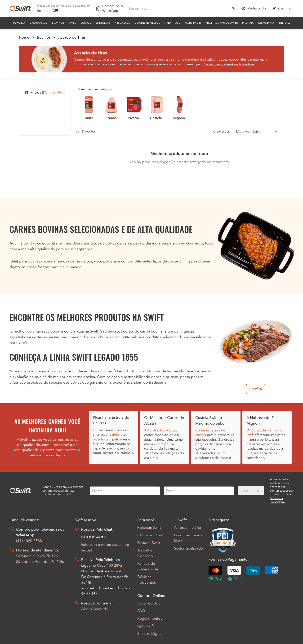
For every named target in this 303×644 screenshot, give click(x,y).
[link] (48, 11)
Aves (73, 23)
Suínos (86, 23)
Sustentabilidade (188, 548)
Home (24, 37)
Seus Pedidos (149, 603)
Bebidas (284, 23)
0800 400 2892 (110, 565)
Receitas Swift (149, 528)
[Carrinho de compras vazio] (282, 9)
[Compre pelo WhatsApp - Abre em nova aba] (111, 9)
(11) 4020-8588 (29, 541)
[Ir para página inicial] (20, 9)
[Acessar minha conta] (254, 9)
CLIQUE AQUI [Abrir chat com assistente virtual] (94, 537)
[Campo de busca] (179, 9)
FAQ (141, 611)
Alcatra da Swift (159, 430)
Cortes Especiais (147, 23)
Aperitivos (172, 23)
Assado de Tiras (72, 37)
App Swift (146, 626)
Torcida (19, 23)
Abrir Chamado (95, 609)
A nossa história (188, 528)
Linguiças (103, 23)
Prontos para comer (222, 23)
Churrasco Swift (151, 535)
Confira (256, 389)
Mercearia (266, 23)
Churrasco (38, 23)
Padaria (248, 23)
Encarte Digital (150, 634)
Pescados (122, 23)
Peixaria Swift (149, 543)
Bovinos (58, 23)
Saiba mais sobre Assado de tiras (229, 64)
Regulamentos (150, 618)
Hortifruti (193, 23)
